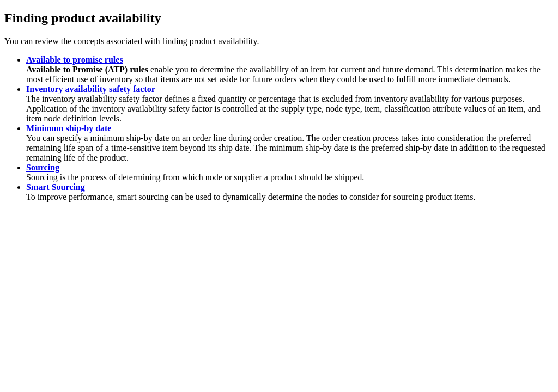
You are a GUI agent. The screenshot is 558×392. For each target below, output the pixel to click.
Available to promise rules (75, 60)
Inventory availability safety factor (91, 89)
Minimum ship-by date (69, 128)
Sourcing (43, 167)
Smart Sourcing (56, 187)
